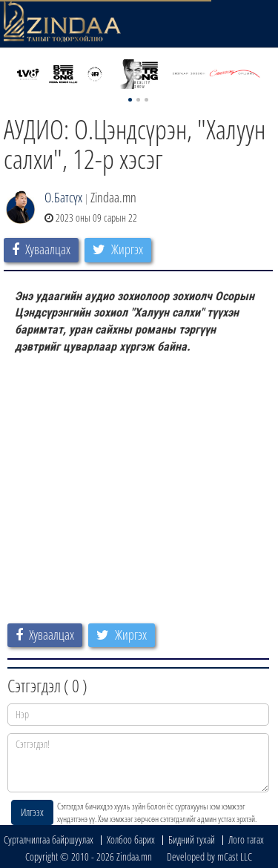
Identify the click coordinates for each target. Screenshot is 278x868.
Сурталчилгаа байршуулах (49, 839)
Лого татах (246, 839)
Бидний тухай (192, 839)
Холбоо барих (131, 839)
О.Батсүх (63, 197)
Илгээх (32, 812)
